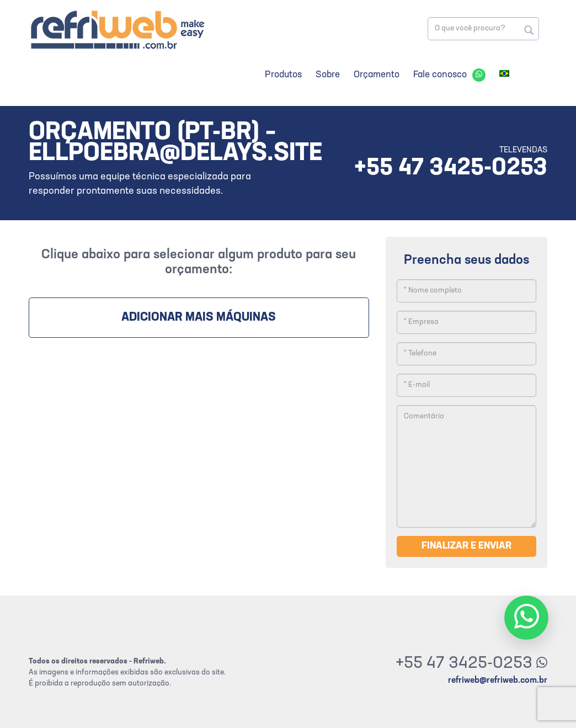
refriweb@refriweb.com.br (498, 681)
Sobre (328, 75)
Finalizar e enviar (466, 546)
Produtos (283, 75)
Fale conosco (440, 75)
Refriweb (117, 30)
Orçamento (377, 75)
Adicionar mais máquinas (199, 318)
